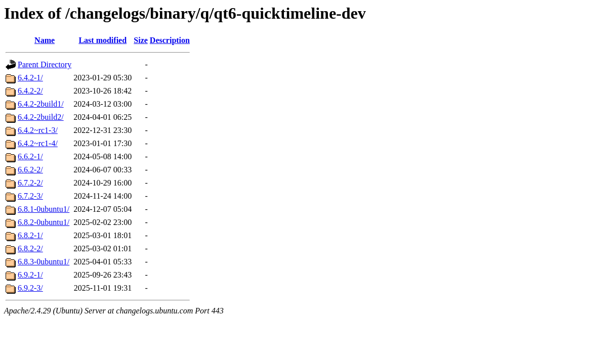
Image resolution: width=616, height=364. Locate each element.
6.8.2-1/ (30, 235)
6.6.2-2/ (30, 170)
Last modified (102, 40)
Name (45, 40)
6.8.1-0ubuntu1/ (44, 209)
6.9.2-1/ (30, 275)
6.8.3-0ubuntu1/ (44, 262)
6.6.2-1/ (30, 156)
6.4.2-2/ (30, 91)
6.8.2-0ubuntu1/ (44, 222)
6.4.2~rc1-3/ (38, 130)
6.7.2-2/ (30, 183)
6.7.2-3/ (30, 196)
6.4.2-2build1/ (41, 104)
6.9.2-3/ (30, 288)
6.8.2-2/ (30, 248)
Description (170, 40)
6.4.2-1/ (30, 78)
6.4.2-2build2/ (41, 117)
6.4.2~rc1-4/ (38, 143)
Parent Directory (45, 64)
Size (141, 40)
